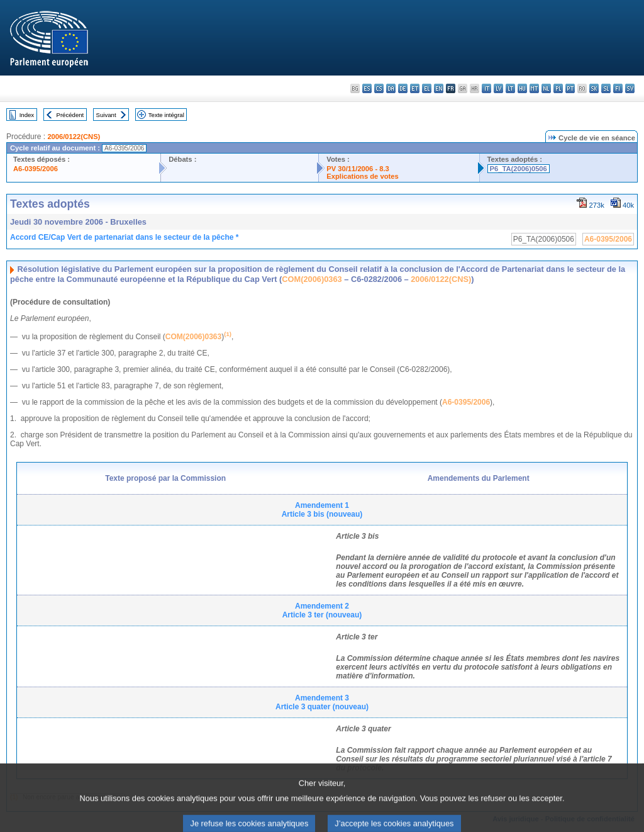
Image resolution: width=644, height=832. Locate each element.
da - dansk (391, 88)
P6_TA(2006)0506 (519, 169)
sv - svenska (630, 88)
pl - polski (558, 88)
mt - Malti (534, 88)
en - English (439, 88)
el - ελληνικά (427, 88)
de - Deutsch (403, 88)
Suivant (106, 115)
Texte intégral (166, 115)
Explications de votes (362, 176)
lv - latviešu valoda (498, 88)
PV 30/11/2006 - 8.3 (358, 169)
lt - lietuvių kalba (510, 88)
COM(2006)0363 (312, 279)
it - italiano (486, 88)
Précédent (70, 115)
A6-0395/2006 (36, 169)
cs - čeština (379, 88)
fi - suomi (618, 88)
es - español (367, 88)
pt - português (570, 88)
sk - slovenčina (594, 88)
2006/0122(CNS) (74, 137)
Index (27, 115)
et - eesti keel (415, 88)
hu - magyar (522, 88)
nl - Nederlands (546, 88)
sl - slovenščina (606, 88)
